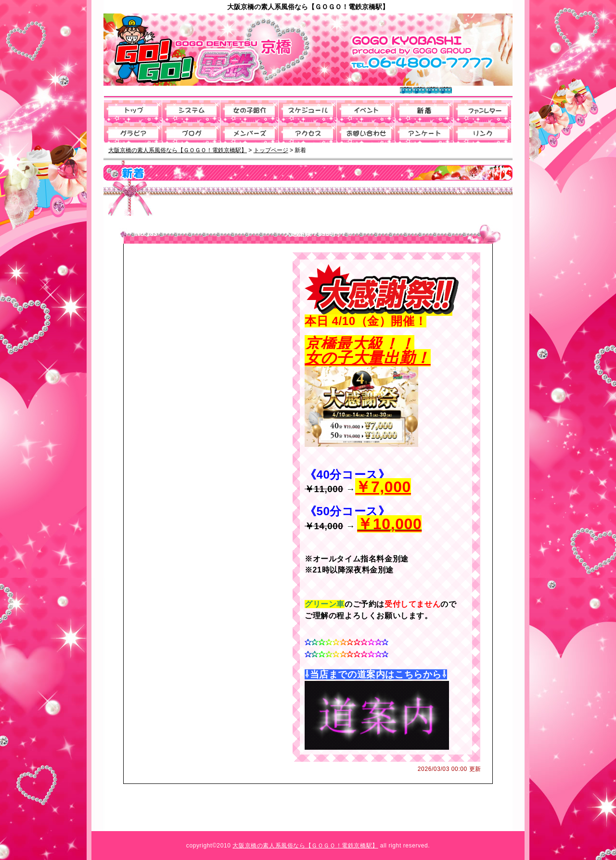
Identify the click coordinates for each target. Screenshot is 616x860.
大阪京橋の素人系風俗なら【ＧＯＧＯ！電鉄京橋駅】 (305, 846)
